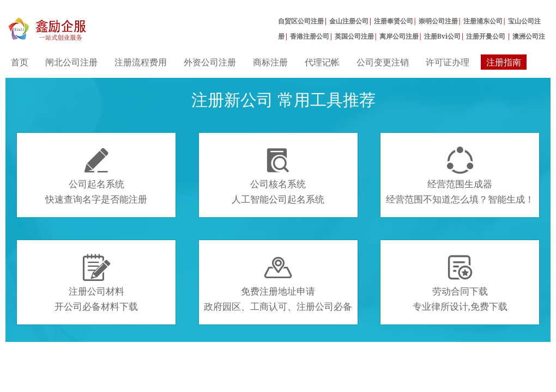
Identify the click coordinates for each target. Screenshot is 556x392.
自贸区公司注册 (301, 21)
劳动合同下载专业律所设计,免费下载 (460, 283)
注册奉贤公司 (394, 21)
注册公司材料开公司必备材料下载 (96, 283)
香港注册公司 (310, 36)
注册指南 (504, 62)
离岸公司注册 (399, 36)
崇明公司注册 (438, 21)
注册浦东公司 (483, 21)
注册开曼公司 (486, 36)
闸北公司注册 (71, 62)
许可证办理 (448, 62)
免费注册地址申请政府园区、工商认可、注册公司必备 (278, 283)
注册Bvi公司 (443, 36)
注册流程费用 (141, 62)
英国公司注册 (354, 36)
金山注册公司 (349, 21)
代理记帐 (322, 62)
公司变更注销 (383, 62)
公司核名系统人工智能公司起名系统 (278, 176)
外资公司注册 (210, 62)
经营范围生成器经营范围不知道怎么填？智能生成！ (460, 176)
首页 (20, 62)
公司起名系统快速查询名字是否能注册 (96, 176)
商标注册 (270, 62)
